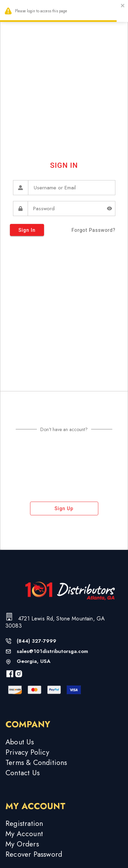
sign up (64, 508)
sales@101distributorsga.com (52, 651)
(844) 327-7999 (37, 641)
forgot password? (93, 230)
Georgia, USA (34, 661)
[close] (123, 6)
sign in (27, 230)
